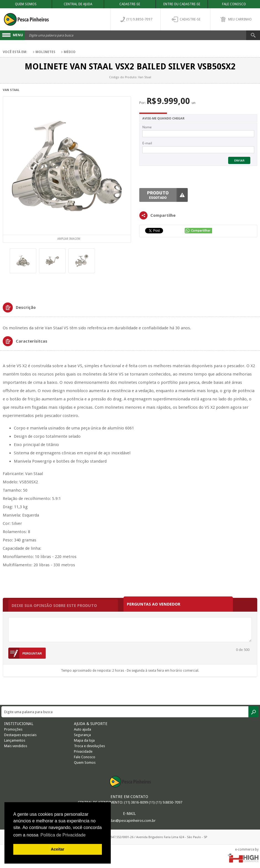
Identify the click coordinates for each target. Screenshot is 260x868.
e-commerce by (247, 849)
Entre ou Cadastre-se (182, 4)
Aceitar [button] (58, 849)
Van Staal (11, 90)
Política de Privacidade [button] (63, 835)
